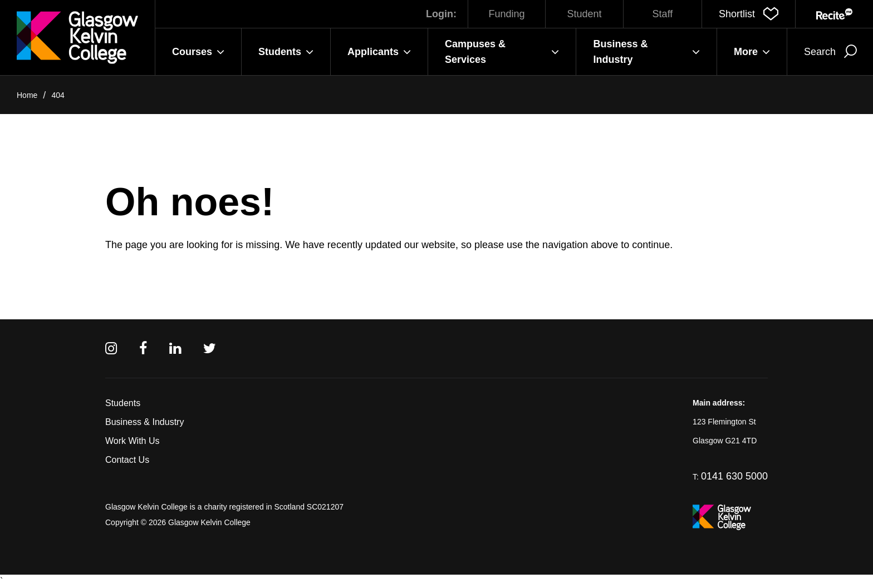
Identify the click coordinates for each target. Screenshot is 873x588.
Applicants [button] (379, 52)
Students (123, 403)
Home (27, 95)
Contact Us (127, 460)
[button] (749, 14)
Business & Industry (144, 422)
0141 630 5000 (734, 476)
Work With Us (132, 441)
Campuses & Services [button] (502, 52)
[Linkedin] (175, 349)
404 (58, 95)
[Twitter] (210, 349)
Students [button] (286, 52)
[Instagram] (111, 349)
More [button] (752, 52)
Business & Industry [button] (646, 52)
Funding (506, 14)
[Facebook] (143, 349)
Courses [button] (198, 52)
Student (584, 14)
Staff (663, 14)
